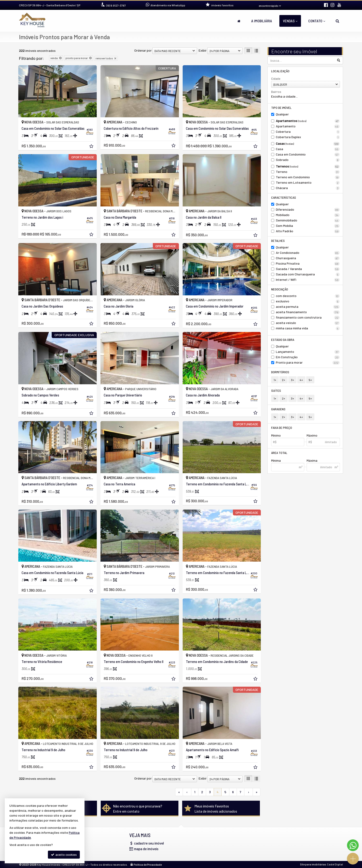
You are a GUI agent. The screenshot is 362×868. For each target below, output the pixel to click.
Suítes (276, 390)
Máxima (312, 460)
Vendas (290, 21)
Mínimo (276, 435)
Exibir (203, 50)
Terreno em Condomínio (308, 177)
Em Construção (308, 357)
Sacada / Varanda (308, 269)
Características (284, 197)
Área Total (279, 453)
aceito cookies (64, 855)
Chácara (308, 188)
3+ (292, 380)
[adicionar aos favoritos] (92, 147)
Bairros (276, 92)
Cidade (276, 79)
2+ (283, 380)
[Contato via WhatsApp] (353, 845)
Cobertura (308, 132)
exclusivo (308, 301)
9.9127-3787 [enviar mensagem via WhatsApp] (116, 5)
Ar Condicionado (308, 253)
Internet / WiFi (308, 280)
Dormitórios (280, 372)
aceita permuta (308, 307)
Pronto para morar (308, 362)
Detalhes (278, 241)
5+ (310, 380)
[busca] (337, 21)
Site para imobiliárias (313, 864)
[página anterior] (187, 792)
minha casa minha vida (308, 328)
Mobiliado (308, 215)
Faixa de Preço (282, 428)
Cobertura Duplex (308, 137)
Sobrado (308, 160)
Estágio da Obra (283, 340)
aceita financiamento (308, 312)
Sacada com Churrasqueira (308, 274)
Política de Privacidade (148, 864)
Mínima (276, 460)
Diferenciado (308, 209)
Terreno (308, 172)
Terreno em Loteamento (308, 183)
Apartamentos (308, 121)
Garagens (278, 409)
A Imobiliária (262, 21)
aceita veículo (308, 323)
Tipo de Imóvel (281, 108)
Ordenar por (143, 50)
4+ (301, 380)
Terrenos (308, 166)
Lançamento (308, 352)
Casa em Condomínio (308, 154)
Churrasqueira (308, 258)
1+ (275, 380)
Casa (308, 149)
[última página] (256, 792)
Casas (308, 144)
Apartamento (308, 126)
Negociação (280, 289)
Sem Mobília (308, 226)
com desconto (308, 296)
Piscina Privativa (308, 263)
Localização (280, 71)
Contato (317, 21)
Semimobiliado (308, 220)
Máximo (312, 435)
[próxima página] (248, 792)
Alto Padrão (308, 231)
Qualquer (282, 114)
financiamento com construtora (308, 317)
